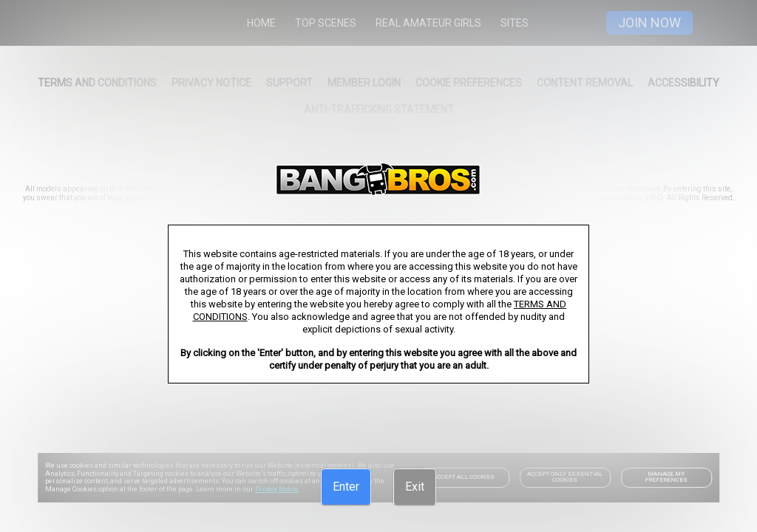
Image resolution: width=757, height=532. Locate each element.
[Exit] (415, 487)
